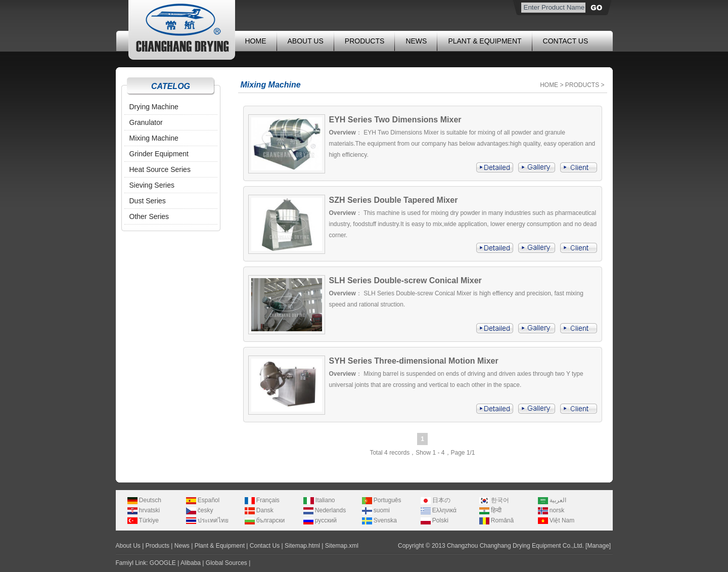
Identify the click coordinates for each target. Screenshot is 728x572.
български (265, 520)
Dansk (259, 510)
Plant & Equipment (220, 546)
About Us (128, 546)
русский (320, 520)
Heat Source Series (160, 169)
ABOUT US (306, 41)
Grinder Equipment (159, 154)
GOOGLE (163, 563)
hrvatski (144, 510)
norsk (551, 510)
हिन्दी (490, 510)
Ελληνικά (439, 510)
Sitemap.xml (342, 546)
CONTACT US (566, 41)
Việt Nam (556, 520)
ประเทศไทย (207, 520)
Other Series (149, 216)
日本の (436, 500)
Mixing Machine (154, 138)
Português (382, 500)
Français (262, 500)
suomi (376, 510)
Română (497, 520)
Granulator (146, 122)
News (182, 546)
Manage (598, 546)
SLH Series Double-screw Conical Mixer (405, 280)
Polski (435, 520)
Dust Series (148, 201)
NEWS (416, 41)
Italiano (319, 500)
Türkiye (143, 520)
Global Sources (226, 563)
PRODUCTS (365, 41)
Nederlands (325, 510)
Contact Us (265, 546)
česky (200, 510)
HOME (256, 41)
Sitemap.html (302, 546)
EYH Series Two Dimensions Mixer (395, 120)
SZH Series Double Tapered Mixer (394, 200)
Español (203, 500)
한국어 (494, 500)
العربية (552, 500)
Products (157, 546)
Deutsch (144, 500)
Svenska (379, 520)
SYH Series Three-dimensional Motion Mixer (414, 361)
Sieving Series (152, 185)
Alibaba (191, 563)
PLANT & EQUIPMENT (485, 41)
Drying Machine (154, 107)
